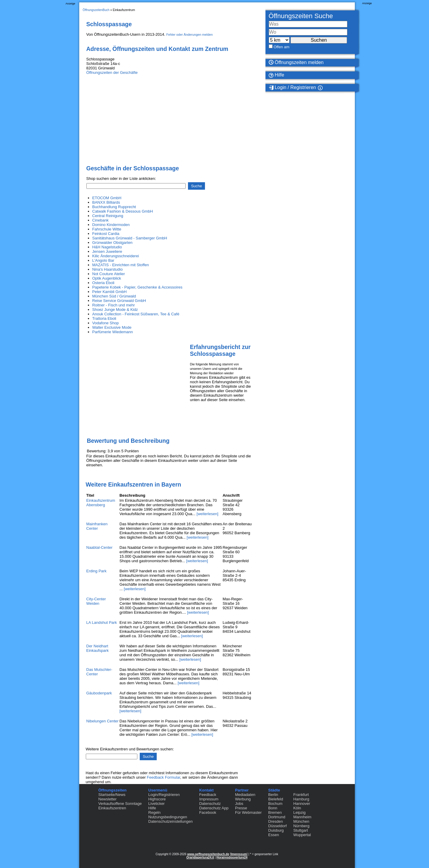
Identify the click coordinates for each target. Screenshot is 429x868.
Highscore (157, 799)
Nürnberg (301, 826)
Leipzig (299, 812)
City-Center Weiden (96, 601)
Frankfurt (301, 795)
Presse (241, 808)
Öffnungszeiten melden (296, 62)
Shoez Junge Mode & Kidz (115, 310)
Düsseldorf (277, 826)
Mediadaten (245, 795)
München (301, 821)
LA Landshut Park (102, 622)
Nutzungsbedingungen (168, 817)
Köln (297, 808)
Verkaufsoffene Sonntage (120, 804)
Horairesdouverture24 (232, 857)
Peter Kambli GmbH (110, 292)
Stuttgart (300, 830)
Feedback (208, 795)
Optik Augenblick (107, 278)
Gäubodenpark (99, 693)
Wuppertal (302, 835)
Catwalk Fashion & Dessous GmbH (123, 211)
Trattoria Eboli (104, 318)
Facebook (208, 812)
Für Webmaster (248, 812)
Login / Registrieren (292, 88)
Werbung (243, 799)
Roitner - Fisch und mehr (114, 305)
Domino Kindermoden (111, 225)
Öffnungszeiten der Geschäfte (112, 73)
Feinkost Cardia (106, 234)
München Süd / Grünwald (114, 296)
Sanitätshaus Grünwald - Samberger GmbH (130, 238)
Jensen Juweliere (107, 251)
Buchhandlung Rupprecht (114, 207)
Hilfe (276, 75)
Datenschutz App (214, 808)
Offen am (281, 47)
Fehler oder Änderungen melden (189, 35)
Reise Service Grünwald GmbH (119, 301)
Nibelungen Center (102, 721)
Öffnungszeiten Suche (301, 16)
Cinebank (101, 220)
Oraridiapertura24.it (200, 857)
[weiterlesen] (207, 514)
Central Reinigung (108, 216)
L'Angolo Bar (103, 260)
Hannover (301, 804)
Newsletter (107, 799)
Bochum (275, 804)
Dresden (275, 821)
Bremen (275, 812)
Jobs (239, 804)
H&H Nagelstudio (107, 247)
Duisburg (276, 830)
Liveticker (157, 804)
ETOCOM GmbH (107, 198)
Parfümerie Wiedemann (113, 332)
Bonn (273, 808)
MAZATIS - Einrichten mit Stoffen (121, 265)
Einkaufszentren (112, 808)
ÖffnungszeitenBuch (96, 10)
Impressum (209, 799)
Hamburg (301, 799)
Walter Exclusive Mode (112, 327)
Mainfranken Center (97, 526)
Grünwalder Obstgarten (112, 243)
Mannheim (302, 817)
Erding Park (97, 571)
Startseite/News (112, 795)
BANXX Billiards (106, 202)
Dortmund (277, 817)
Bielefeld (276, 799)
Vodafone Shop (106, 323)
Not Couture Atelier (109, 274)
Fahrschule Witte (107, 229)
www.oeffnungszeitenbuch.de (208, 854)
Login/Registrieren (164, 795)
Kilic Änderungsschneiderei (116, 256)
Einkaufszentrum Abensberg (101, 503)
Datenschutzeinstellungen (171, 821)
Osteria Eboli (103, 283)
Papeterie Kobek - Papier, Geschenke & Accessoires (137, 287)
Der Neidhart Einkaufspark (98, 648)
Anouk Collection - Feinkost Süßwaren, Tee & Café (136, 314)
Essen (273, 835)
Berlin (273, 795)
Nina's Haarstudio (108, 269)
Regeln (154, 812)
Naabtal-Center (100, 547)
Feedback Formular (164, 777)
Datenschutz (210, 804)
